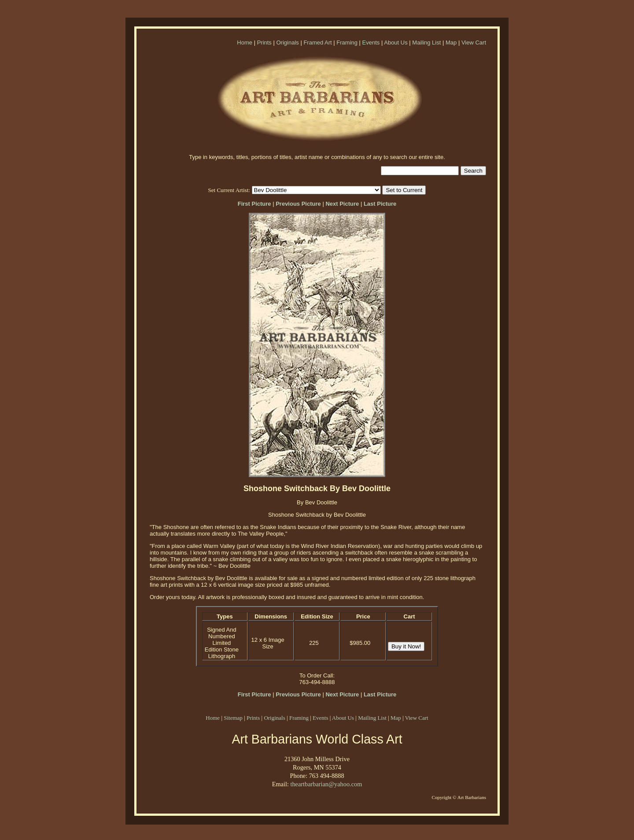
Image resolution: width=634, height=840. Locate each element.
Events (371, 43)
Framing (347, 43)
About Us (396, 43)
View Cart (474, 43)
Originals (287, 43)
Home (245, 43)
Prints (264, 43)
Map (451, 43)
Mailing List (426, 43)
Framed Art (317, 43)
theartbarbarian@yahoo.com (326, 784)
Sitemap (233, 718)
